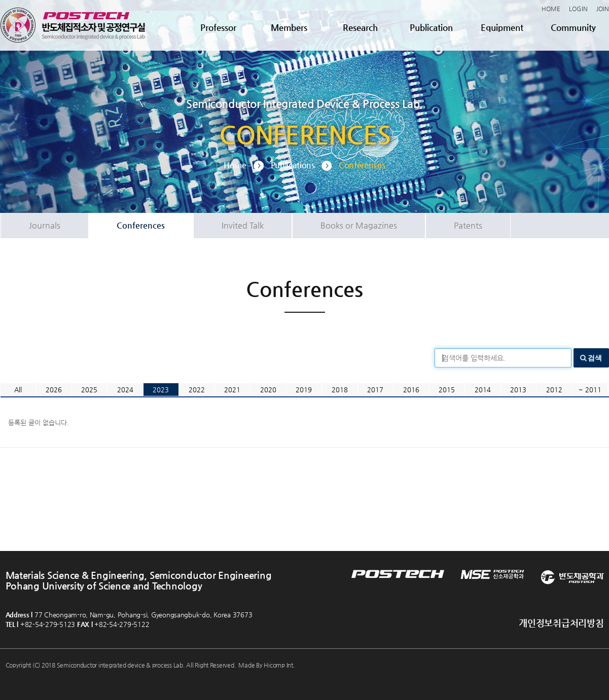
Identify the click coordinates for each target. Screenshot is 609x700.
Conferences (141, 225)
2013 (518, 390)
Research (360, 27)
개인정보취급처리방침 (561, 623)
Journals (45, 225)
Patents (468, 225)
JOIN (603, 9)
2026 (54, 390)
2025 (89, 390)
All (18, 390)
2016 (411, 390)
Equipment (502, 27)
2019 (304, 390)
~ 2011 (590, 390)
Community (573, 27)
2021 (232, 390)
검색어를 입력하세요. (474, 358)
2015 (447, 390)
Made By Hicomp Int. (266, 665)
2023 (161, 390)
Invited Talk (243, 225)
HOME (551, 9)
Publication (431, 27)
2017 (375, 390)
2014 (483, 390)
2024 (125, 390)
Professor (218, 27)
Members (289, 27)
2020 (268, 390)
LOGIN (578, 9)
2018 (340, 390)
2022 (197, 390)
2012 (554, 390)
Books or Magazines (359, 225)
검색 (595, 358)
